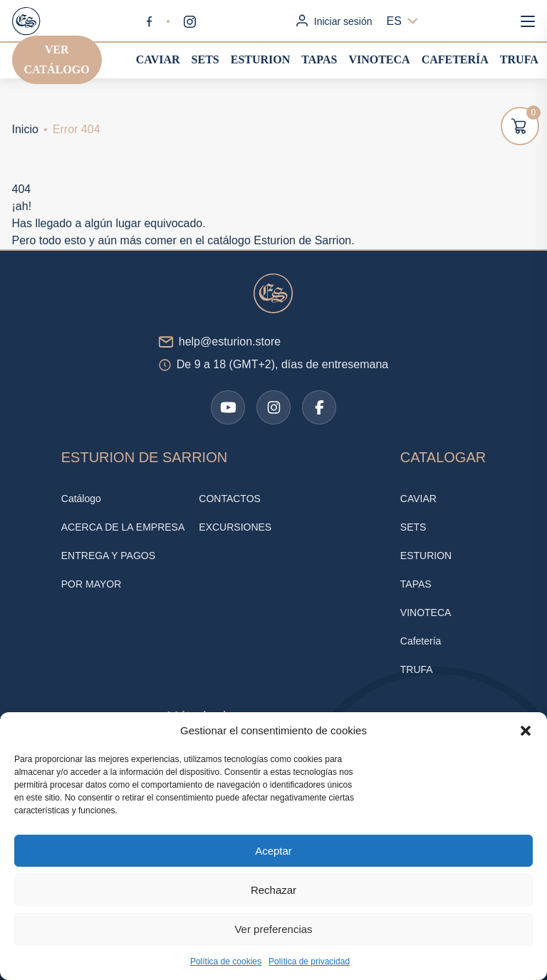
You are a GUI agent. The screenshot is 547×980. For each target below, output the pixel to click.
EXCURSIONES (235, 527)
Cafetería (455, 59)
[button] (526, 731)
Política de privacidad (309, 961)
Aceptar (273, 851)
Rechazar (273, 890)
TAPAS (319, 59)
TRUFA (519, 59)
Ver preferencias (273, 929)
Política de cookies (226, 961)
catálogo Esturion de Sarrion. (281, 240)
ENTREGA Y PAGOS (108, 556)
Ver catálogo (57, 59)
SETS (205, 59)
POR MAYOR (92, 584)
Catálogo (81, 499)
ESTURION (261, 59)
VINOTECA (379, 59)
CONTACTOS (230, 499)
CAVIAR (158, 59)
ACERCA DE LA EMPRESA (123, 527)
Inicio (25, 129)
